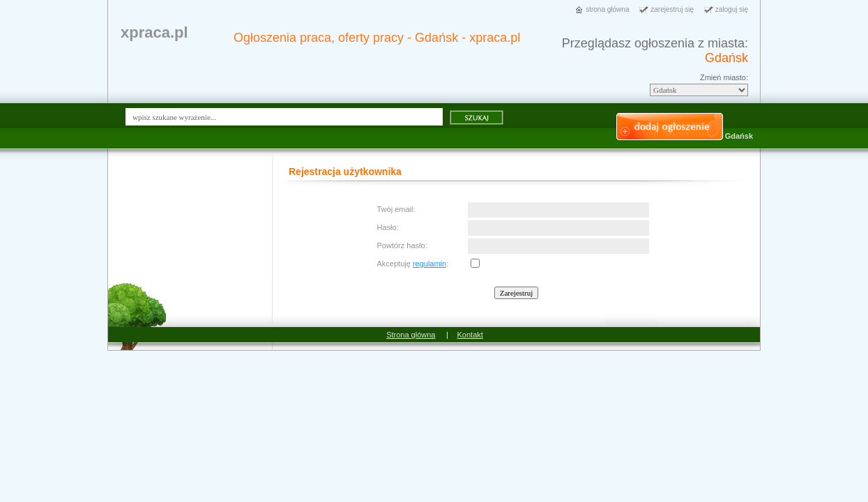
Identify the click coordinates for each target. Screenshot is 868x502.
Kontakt (470, 335)
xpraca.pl (154, 32)
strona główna (607, 9)
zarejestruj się (672, 9)
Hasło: (388, 227)
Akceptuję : (413, 264)
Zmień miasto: (724, 77)
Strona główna (411, 335)
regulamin (429, 264)
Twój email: (396, 209)
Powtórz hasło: (402, 245)
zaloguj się (732, 9)
